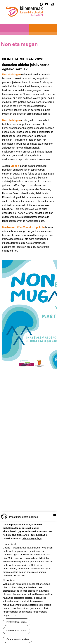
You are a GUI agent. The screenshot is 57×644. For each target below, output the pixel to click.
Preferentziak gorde (17, 622)
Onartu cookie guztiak (18, 639)
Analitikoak (11, 544)
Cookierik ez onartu (16, 630)
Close (55, 515)
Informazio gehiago (32, 538)
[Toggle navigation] (52, 18)
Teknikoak (11, 580)
